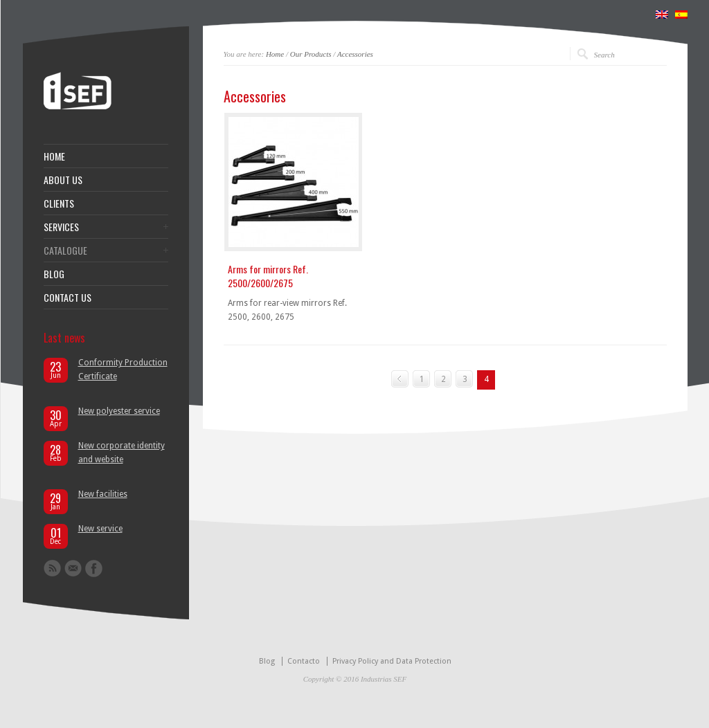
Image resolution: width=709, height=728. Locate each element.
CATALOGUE (65, 251)
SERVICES (61, 227)
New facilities (103, 494)
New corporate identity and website (122, 453)
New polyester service (119, 411)
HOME (54, 156)
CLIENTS (59, 203)
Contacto (304, 661)
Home (275, 54)
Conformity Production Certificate (123, 370)
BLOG (54, 274)
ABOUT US (63, 180)
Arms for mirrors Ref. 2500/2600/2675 (268, 276)
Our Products (311, 54)
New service (100, 529)
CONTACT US (68, 298)
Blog (267, 661)
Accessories (355, 54)
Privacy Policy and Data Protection (392, 661)
